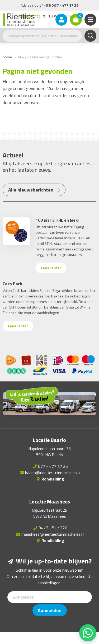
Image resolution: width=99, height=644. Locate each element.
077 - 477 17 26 (53, 466)
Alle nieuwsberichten (34, 190)
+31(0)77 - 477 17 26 (61, 5)
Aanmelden (50, 610)
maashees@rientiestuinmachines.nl (53, 534)
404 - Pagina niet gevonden (40, 57)
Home (7, 57)
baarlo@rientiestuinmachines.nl (53, 473)
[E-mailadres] (50, 597)
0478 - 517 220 (53, 528)
